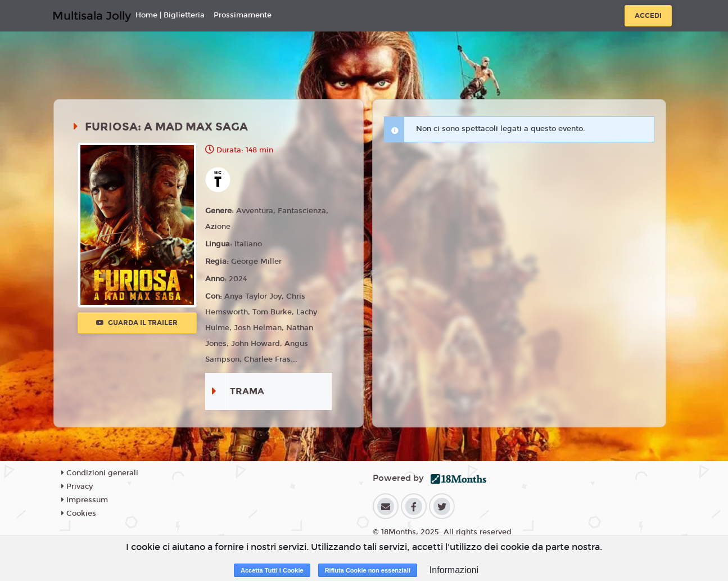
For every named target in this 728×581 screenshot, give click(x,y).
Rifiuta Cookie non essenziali (368, 570)
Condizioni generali (100, 473)
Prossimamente (243, 15)
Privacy (77, 487)
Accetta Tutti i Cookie (272, 570)
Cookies (79, 514)
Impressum (85, 500)
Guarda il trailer (137, 323)
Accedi (648, 16)
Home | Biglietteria (170, 15)
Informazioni (454, 570)
